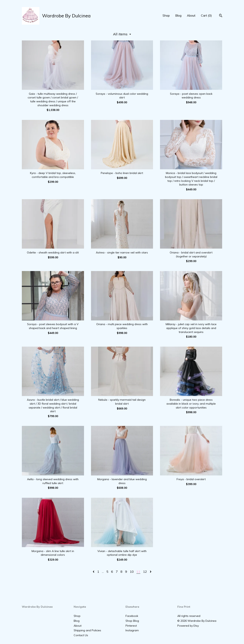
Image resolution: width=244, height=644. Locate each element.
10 (132, 572)
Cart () (206, 15)
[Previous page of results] (94, 572)
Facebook (132, 616)
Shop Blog (132, 621)
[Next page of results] (151, 572)
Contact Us (81, 635)
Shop (166, 15)
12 (145, 572)
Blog (178, 15)
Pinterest (131, 626)
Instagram (132, 630)
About (191, 15)
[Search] (221, 16)
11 (138, 572)
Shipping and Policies (87, 630)
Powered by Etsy (188, 626)
